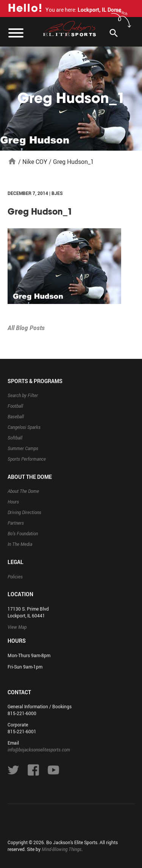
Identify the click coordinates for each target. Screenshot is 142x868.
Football (15, 406)
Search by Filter (23, 395)
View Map (17, 627)
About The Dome (23, 491)
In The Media (20, 544)
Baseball (16, 416)
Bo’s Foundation (23, 533)
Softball (15, 438)
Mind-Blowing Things (62, 849)
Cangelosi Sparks (24, 427)
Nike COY (35, 162)
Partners (16, 523)
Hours (13, 502)
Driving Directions (24, 512)
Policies (15, 577)
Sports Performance (27, 459)
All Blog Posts (26, 328)
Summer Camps (23, 448)
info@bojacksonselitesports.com (39, 750)
